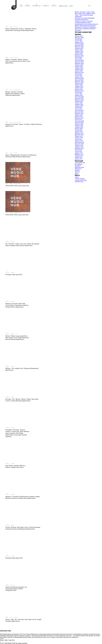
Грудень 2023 (79, 77)
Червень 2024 (79, 68)
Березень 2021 (79, 118)
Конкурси (27, 6)
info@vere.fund (8, 639)
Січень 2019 (78, 139)
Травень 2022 (79, 106)
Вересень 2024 (79, 63)
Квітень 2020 (79, 129)
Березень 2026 (79, 38)
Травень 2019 (79, 138)
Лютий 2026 (79, 39)
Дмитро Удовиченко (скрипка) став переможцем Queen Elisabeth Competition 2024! (16, 589)
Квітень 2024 (79, 71)
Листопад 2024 (79, 60)
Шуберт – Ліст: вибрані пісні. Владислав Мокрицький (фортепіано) (22, 369)
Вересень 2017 (79, 154)
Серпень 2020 (79, 124)
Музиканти (46, 6)
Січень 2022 (78, 109)
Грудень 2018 (79, 141)
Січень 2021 (78, 120)
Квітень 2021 (79, 117)
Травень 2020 (79, 127)
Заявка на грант (63, 6)
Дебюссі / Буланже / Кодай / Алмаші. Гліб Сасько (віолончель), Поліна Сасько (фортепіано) (18, 61)
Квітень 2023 (79, 89)
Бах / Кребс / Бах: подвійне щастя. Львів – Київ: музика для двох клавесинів (85, 15)
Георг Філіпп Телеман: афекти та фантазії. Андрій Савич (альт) (15, 466)
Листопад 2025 (79, 44)
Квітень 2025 (79, 54)
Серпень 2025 (79, 48)
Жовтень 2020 (79, 123)
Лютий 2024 (79, 74)
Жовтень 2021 (79, 112)
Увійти (77, 177)
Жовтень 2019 (79, 133)
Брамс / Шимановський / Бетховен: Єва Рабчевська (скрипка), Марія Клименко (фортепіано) (21, 156)
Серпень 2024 (79, 65)
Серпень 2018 (79, 145)
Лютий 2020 (79, 130)
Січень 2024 (78, 76)
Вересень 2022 (79, 100)
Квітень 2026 (79, 36)
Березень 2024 (79, 73)
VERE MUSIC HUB (36, 6)
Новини (13, 242)
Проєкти (16, 27)
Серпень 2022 (79, 101)
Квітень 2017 (79, 159)
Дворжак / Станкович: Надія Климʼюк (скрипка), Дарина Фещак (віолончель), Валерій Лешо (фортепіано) (23, 497)
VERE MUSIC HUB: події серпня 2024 (17, 186)
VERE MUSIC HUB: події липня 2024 (17, 215)
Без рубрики (79, 164)
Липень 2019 (79, 136)
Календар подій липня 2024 (14, 275)
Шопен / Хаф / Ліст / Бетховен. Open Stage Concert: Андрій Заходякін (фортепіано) (23, 620)
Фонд (21, 6)
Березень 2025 (79, 56)
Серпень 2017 (79, 156)
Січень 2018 (78, 151)
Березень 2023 (79, 91)
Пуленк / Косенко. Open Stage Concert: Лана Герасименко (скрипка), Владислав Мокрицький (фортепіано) (23, 528)
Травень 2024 (79, 70)
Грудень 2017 (79, 153)
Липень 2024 (79, 67)
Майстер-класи (79, 167)
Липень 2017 (79, 157)
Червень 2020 (79, 126)
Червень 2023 (79, 86)
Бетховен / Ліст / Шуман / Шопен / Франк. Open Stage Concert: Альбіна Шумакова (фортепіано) (22, 400)
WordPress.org (79, 182)
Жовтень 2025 (79, 45)
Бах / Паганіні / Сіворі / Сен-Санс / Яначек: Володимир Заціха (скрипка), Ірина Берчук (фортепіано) (22, 245)
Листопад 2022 (79, 97)
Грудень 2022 (79, 95)
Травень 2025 (79, 53)
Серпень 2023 (79, 83)
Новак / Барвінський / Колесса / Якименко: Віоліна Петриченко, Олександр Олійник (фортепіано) (21, 30)
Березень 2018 (79, 148)
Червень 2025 (79, 51)
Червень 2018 (79, 147)
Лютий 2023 (79, 92)
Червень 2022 (79, 104)
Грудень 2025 (79, 42)
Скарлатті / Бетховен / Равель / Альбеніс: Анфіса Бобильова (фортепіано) (24, 125)
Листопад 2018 (79, 142)
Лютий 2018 (79, 150)
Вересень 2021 (79, 114)
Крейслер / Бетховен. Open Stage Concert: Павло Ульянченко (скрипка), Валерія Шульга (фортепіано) (17, 305)
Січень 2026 (78, 41)
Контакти (54, 6)
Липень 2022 (79, 103)
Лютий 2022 (79, 107)
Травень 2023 (79, 88)
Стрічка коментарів (81, 180)
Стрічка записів (80, 179)
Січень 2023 (78, 94)
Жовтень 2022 (79, 98)
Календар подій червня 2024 (14, 558)
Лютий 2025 (79, 57)
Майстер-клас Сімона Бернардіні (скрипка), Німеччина (85, 19)
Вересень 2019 (79, 135)
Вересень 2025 (79, 47)
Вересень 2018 (79, 144)
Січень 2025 (78, 59)
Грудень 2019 (79, 132)
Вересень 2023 (79, 82)
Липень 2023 (79, 85)
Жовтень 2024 (79, 62)
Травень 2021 (79, 115)
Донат (71, 6)
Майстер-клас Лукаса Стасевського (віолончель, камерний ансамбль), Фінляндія (86, 29)
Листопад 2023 (79, 79)
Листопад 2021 (79, 110)
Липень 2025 (79, 50)
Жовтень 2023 (79, 80)
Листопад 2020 (79, 121)
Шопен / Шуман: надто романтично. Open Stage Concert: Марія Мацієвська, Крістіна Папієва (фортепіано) (17, 338)
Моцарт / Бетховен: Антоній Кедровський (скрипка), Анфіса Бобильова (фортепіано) (15, 94)
